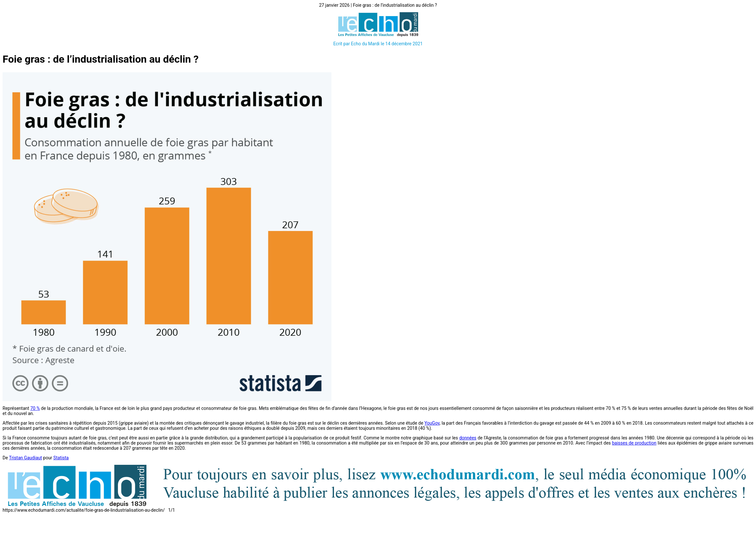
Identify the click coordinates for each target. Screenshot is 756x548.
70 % (35, 408)
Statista (61, 458)
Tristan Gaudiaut (26, 458)
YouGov (432, 423)
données (468, 438)
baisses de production (634, 443)
